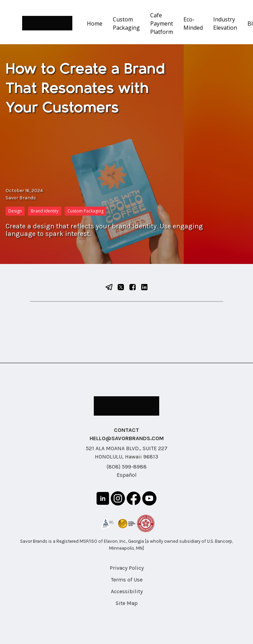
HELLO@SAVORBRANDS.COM (127, 438)
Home (95, 23)
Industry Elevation (225, 23)
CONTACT (126, 430)
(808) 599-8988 (127, 467)
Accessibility (127, 591)
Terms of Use (127, 580)
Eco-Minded (193, 23)
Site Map (127, 603)
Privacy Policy (127, 568)
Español (127, 475)
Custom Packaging (126, 23)
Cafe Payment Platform (162, 23)
